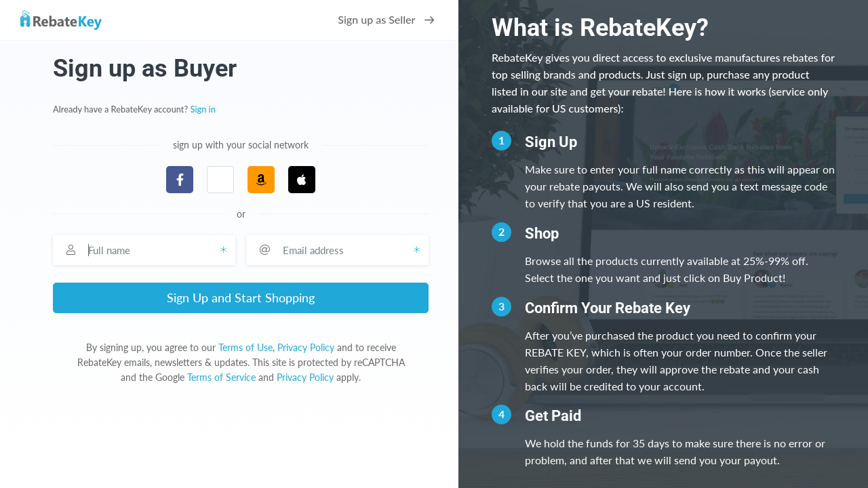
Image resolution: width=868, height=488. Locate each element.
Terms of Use (245, 347)
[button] (220, 180)
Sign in (203, 109)
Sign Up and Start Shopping (241, 298)
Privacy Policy (306, 347)
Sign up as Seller (386, 19)
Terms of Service (221, 377)
